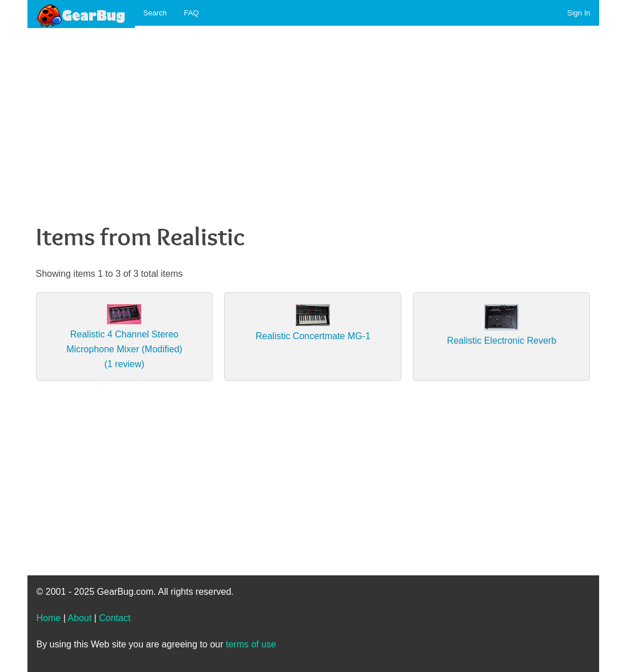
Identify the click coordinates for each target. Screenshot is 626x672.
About (79, 618)
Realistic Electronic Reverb (502, 341)
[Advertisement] (313, 115)
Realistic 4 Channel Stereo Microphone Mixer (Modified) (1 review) (124, 349)
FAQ (192, 13)
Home (49, 618)
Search (155, 13)
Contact (115, 618)
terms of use (251, 644)
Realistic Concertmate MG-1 (313, 336)
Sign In (579, 13)
